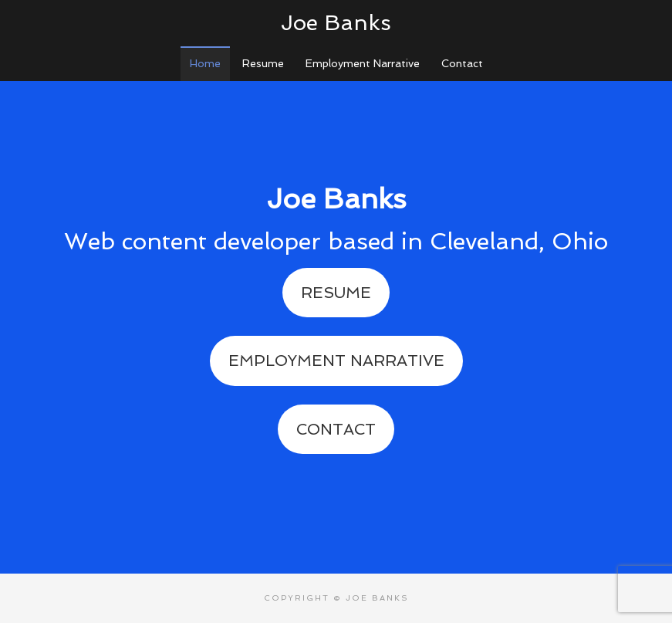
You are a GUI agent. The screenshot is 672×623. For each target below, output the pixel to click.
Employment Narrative (336, 361)
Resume (336, 293)
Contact (336, 429)
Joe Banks (336, 23)
